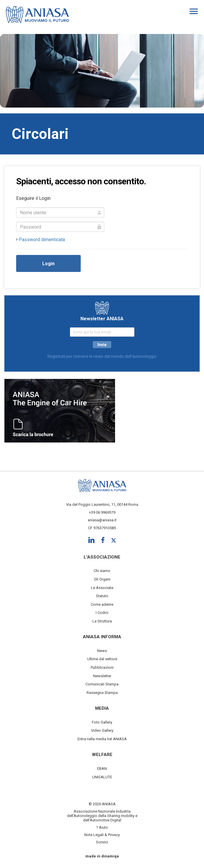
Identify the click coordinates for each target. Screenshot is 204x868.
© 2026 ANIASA (102, 804)
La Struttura (102, 621)
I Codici (102, 613)
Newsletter (102, 676)
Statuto (102, 596)
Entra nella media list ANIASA (102, 739)
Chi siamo (102, 571)
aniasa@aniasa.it (102, 520)
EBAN (102, 769)
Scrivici (102, 842)
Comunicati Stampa (102, 684)
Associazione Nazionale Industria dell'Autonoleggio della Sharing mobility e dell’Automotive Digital (102, 816)
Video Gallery (102, 730)
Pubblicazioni (102, 667)
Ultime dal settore (102, 659)
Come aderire (102, 604)
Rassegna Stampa (102, 693)
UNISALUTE (102, 777)
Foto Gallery (102, 722)
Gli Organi (102, 579)
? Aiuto (102, 827)
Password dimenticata (42, 240)
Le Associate (102, 588)
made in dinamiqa (102, 856)
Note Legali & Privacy (102, 835)
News (102, 651)
